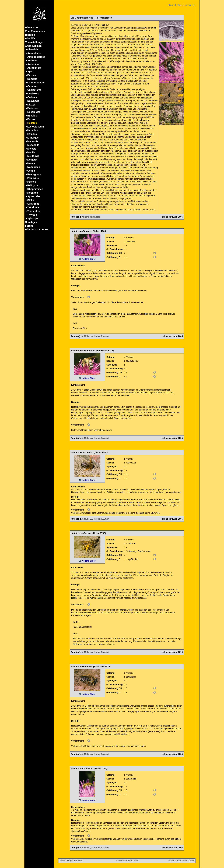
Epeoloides (34, 112)
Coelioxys (33, 94)
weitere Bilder (87, 259)
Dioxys (31, 105)
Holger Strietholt (75, 861)
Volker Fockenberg (91, 217)
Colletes (32, 97)
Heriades (32, 130)
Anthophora (34, 68)
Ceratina (32, 86)
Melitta (31, 152)
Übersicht (33, 49)
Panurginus (34, 174)
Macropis (33, 141)
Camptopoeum (36, 83)
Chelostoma (34, 90)
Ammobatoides (36, 57)
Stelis (31, 200)
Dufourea (33, 108)
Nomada (32, 160)
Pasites (32, 182)
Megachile (33, 145)
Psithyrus (33, 185)
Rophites (33, 193)
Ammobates (34, 53)
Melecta (32, 149)
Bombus (32, 79)
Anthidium (33, 64)
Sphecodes (34, 196)
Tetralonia (33, 207)
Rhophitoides (35, 189)
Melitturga (33, 156)
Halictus (32, 123)
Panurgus (33, 178)
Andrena (32, 61)
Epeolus (32, 116)
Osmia (31, 171)
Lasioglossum (36, 127)
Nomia (31, 163)
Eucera (31, 119)
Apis (30, 72)
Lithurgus (33, 138)
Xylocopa (33, 218)
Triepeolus (33, 211)
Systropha (33, 204)
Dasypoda (33, 101)
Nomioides (34, 167)
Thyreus (32, 215)
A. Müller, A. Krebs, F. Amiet (95, 336)
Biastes (32, 75)
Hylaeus (32, 134)
